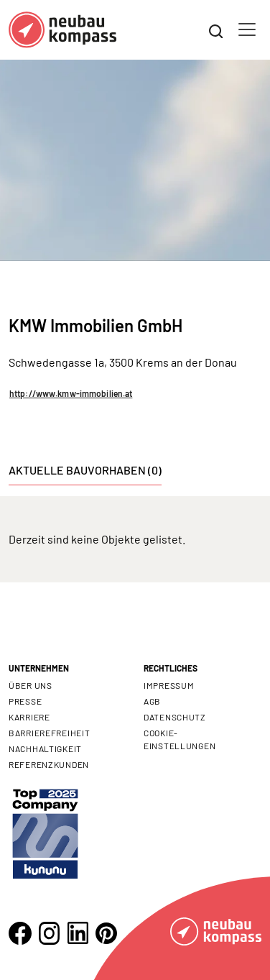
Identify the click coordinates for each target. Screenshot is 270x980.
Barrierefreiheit (50, 733)
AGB (152, 701)
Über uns (31, 685)
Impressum (169, 685)
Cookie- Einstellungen (180, 739)
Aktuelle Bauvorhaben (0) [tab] (85, 470)
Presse (25, 701)
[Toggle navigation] (247, 29)
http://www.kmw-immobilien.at (71, 393)
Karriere (29, 717)
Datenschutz (175, 717)
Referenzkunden (49, 764)
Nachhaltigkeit (45, 748)
